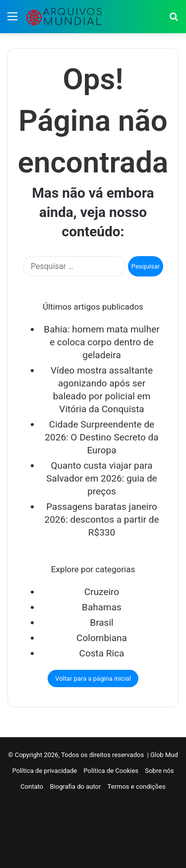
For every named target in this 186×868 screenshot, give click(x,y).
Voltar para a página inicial (93, 678)
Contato (32, 787)
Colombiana (102, 638)
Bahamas (102, 607)
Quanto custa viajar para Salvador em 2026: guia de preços (101, 478)
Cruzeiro (102, 592)
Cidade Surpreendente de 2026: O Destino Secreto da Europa (101, 437)
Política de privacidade (45, 771)
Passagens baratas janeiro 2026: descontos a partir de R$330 (101, 519)
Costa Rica (102, 653)
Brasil (101, 623)
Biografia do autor (76, 787)
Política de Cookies (111, 771)
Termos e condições (137, 787)
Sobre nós (159, 771)
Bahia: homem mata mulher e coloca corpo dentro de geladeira (101, 342)
